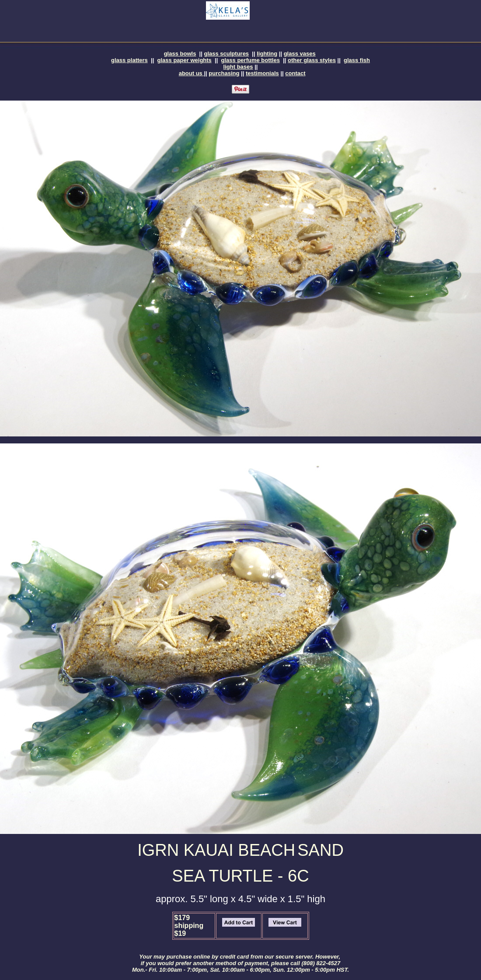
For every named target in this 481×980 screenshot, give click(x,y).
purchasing (224, 73)
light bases (238, 67)
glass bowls (180, 54)
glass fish (357, 60)
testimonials (262, 73)
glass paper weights (185, 60)
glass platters (129, 60)
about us (192, 73)
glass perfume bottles (251, 60)
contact (295, 73)
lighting (267, 54)
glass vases (300, 54)
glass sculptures (227, 54)
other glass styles (312, 60)
